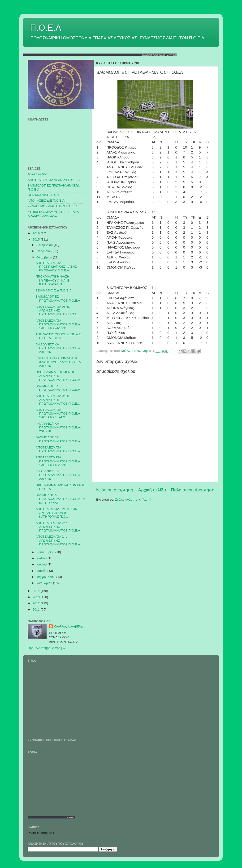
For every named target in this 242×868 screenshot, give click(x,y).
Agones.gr (160, 55)
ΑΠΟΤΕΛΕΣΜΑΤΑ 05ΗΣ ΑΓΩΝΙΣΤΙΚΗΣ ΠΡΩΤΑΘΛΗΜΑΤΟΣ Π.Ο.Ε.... (58, 310)
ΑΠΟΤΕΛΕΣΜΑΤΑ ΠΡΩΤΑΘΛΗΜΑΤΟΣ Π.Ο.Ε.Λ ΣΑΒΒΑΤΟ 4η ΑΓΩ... (58, 413)
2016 (37, 233)
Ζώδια (70, 817)
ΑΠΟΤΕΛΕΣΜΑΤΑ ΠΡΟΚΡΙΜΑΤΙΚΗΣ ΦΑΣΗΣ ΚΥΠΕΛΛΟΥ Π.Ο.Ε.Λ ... (56, 267)
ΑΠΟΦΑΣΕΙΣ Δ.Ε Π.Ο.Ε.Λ (46, 201)
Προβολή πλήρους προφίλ (46, 648)
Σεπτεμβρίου (46, 552)
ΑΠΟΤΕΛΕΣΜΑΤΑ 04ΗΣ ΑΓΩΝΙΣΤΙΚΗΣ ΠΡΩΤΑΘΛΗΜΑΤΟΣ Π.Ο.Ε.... (58, 400)
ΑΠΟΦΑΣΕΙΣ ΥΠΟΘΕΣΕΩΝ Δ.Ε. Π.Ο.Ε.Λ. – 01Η (59, 336)
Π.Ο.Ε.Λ (46, 28)
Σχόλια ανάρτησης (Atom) (133, 500)
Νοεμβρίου (44, 251)
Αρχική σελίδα (152, 490)
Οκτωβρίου (45, 257)
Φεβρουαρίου (46, 577)
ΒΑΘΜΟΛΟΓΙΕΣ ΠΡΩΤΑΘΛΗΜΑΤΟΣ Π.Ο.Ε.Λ (58, 298)
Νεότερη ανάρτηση (115, 490)
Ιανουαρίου (45, 583)
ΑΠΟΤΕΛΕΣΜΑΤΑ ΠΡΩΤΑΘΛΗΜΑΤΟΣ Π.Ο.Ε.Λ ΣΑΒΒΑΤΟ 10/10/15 (58, 461)
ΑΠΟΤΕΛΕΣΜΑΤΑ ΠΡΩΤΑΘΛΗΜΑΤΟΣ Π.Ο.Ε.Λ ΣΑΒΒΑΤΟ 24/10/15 (58, 324)
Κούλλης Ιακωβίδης (69, 626)
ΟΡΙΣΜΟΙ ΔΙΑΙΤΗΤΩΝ (43, 195)
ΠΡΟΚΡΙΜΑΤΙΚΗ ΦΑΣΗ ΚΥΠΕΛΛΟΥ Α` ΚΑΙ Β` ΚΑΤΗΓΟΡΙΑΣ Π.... (53, 280)
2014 (37, 591)
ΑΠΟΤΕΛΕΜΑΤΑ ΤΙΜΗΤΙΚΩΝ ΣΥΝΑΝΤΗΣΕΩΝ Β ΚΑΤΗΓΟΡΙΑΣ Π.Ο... (57, 513)
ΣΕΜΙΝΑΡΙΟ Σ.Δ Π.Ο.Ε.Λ (54, 290)
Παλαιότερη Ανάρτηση (193, 490)
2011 (37, 609)
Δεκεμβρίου (45, 245)
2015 (37, 239)
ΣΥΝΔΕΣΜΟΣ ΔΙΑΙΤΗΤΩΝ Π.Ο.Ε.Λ (53, 206)
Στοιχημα (172, 55)
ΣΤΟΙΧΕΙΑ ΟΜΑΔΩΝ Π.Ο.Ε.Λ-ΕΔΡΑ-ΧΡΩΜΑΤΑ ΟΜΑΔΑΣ (54, 214)
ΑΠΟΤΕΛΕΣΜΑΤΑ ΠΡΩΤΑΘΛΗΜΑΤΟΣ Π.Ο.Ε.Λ (58, 449)
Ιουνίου (42, 564)
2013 (37, 597)
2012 (37, 603)
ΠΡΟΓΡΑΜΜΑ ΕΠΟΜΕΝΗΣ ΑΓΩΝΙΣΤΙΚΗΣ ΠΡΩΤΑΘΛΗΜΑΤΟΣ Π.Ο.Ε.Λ (58, 376)
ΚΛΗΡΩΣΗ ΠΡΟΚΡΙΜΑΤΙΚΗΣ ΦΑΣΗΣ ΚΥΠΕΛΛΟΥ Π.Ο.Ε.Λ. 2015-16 (59, 362)
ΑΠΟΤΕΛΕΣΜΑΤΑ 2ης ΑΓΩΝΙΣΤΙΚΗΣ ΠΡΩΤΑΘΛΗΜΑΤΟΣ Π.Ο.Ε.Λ (58, 527)
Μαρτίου (43, 571)
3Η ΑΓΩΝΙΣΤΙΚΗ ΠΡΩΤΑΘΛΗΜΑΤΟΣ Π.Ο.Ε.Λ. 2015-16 (58, 475)
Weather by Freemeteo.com (41, 833)
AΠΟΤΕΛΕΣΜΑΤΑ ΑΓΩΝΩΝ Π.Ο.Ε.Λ (54, 180)
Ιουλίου (42, 558)
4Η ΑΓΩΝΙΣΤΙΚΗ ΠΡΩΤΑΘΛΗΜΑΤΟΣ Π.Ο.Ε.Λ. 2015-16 (58, 427)
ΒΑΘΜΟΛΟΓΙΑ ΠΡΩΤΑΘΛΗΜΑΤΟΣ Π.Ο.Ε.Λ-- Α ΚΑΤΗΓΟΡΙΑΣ (60, 499)
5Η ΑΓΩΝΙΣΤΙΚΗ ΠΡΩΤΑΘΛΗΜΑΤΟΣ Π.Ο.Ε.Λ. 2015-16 (58, 348)
